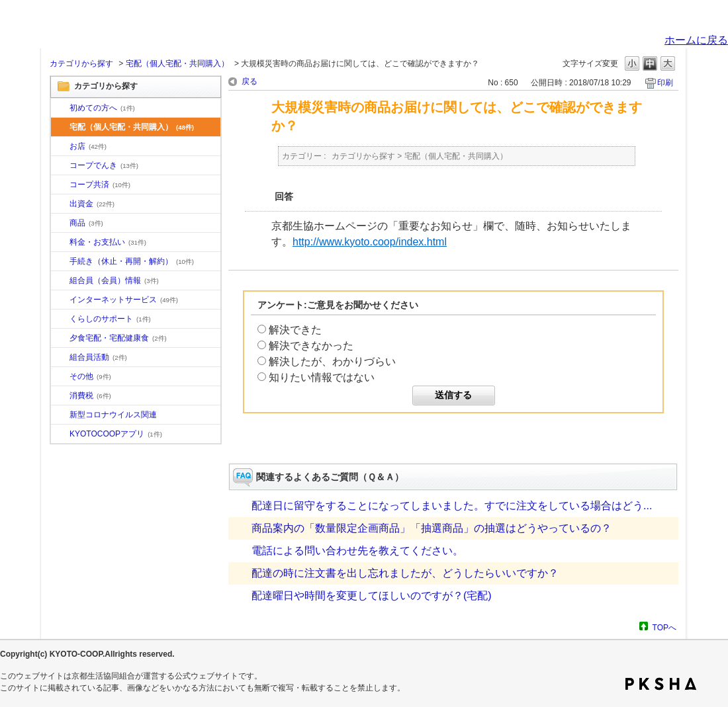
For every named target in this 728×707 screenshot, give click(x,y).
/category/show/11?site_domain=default (60, 224)
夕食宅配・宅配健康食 (118, 338)
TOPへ (664, 627)
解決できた (295, 330)
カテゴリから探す (81, 63)
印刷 (665, 83)
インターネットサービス (124, 300)
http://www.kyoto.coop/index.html (370, 242)
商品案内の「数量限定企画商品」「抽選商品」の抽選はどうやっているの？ (432, 528)
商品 (86, 223)
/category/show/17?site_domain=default (60, 339)
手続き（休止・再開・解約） (132, 261)
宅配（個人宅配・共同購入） (177, 63)
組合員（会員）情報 (114, 280)
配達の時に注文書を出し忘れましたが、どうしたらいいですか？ (405, 573)
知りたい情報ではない (322, 377)
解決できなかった (311, 346)
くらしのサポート (110, 319)
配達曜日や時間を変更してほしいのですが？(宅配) (372, 596)
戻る (250, 81)
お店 (88, 146)
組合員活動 (98, 357)
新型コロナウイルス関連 (113, 415)
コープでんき (104, 165)
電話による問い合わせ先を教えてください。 (357, 551)
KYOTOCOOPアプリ (116, 434)
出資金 (92, 204)
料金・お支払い (108, 242)
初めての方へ (102, 108)
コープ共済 (100, 185)
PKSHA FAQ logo (661, 684)
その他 (90, 376)
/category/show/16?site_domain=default (60, 319)
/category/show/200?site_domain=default (60, 435)
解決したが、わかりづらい (332, 361)
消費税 (90, 395)
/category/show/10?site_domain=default (60, 108)
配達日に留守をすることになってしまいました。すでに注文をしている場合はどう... (452, 506)
